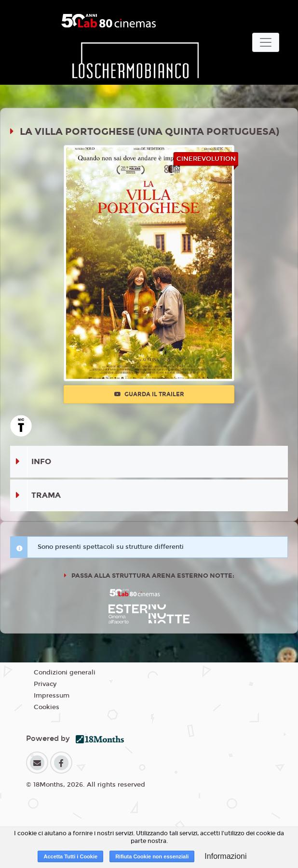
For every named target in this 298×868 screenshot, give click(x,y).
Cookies (47, 707)
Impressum (52, 696)
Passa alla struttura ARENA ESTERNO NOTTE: (152, 576)
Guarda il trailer (149, 394)
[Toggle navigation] (266, 42)
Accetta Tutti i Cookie (70, 856)
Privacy (45, 684)
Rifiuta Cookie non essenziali (152, 856)
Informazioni (225, 856)
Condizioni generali (65, 673)
